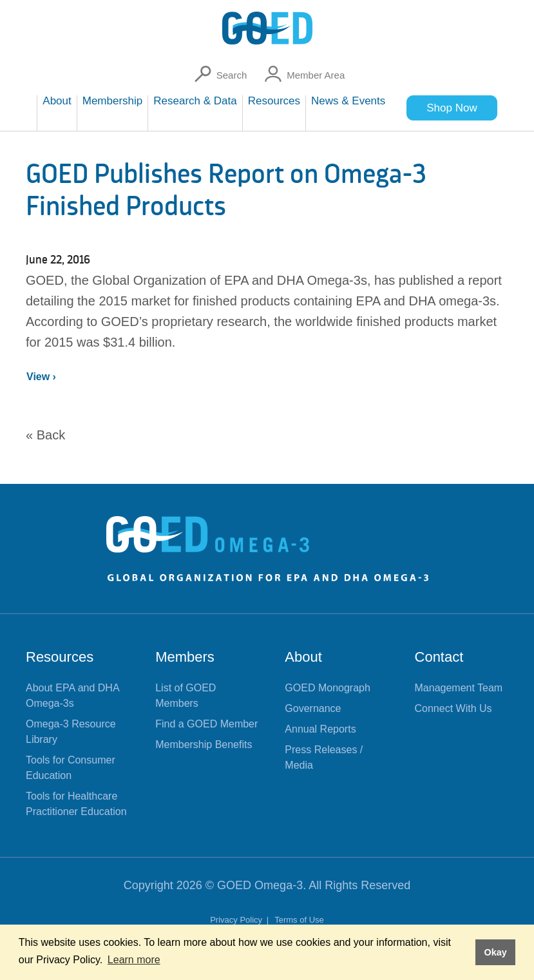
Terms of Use (299, 920)
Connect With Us (453, 708)
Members (185, 657)
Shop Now (452, 108)
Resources (60, 657)
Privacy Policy (237, 920)
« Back (45, 435)
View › (41, 377)
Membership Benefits (204, 745)
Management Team (459, 688)
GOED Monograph (328, 688)
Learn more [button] (134, 960)
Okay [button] (495, 952)
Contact (439, 657)
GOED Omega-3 (260, 885)
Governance (313, 708)
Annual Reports (320, 729)
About (303, 657)
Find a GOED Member (206, 724)
